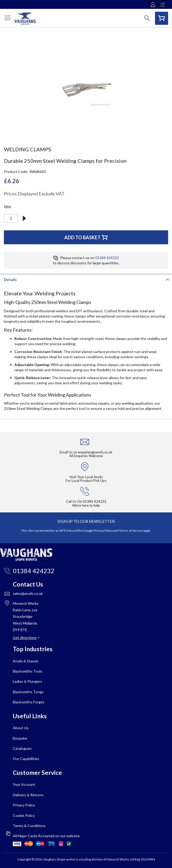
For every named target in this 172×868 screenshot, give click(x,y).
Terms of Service (131, 531)
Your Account (24, 784)
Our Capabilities (26, 759)
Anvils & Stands (26, 661)
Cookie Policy (24, 815)
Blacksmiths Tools (28, 671)
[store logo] (25, 19)
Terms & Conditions (29, 826)
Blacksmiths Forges (29, 702)
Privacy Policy (103, 531)
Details (10, 280)
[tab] (86, 279)
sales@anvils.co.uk (28, 593)
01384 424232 (107, 258)
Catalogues (22, 748)
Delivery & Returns (28, 795)
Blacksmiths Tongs (28, 692)
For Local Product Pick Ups (86, 481)
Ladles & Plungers (27, 681)
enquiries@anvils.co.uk (95, 452)
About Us (21, 728)
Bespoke (20, 738)
